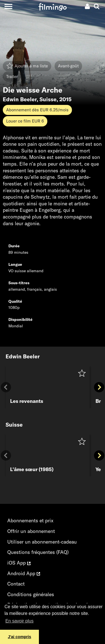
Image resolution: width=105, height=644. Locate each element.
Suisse (48, 99)
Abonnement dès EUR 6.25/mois (37, 110)
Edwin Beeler (20, 99)
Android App (24, 573)
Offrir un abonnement (31, 531)
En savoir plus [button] (19, 621)
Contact (16, 584)
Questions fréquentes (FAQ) (38, 552)
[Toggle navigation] (8, 6)
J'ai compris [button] (19, 637)
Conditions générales (31, 594)
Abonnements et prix (30, 520)
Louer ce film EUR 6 (25, 121)
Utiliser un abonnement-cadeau (42, 542)
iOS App (19, 563)
